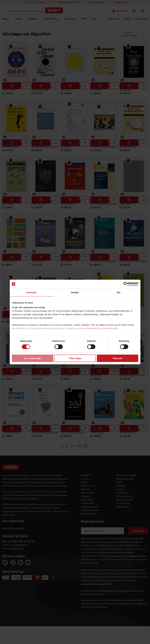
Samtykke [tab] (31, 292)
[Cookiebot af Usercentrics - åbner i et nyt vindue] (126, 284)
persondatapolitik (90, 328)
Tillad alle (117, 358)
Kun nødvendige (33, 358)
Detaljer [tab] (75, 292)
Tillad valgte (75, 358)
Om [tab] (119, 292)
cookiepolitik (111, 328)
